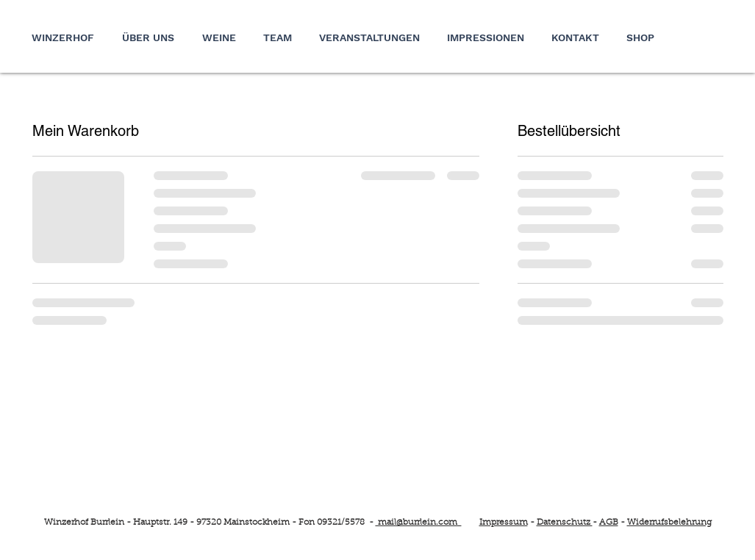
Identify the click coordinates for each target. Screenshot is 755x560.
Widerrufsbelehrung (669, 523)
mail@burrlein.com (419, 523)
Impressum (504, 523)
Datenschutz (565, 523)
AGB (609, 523)
